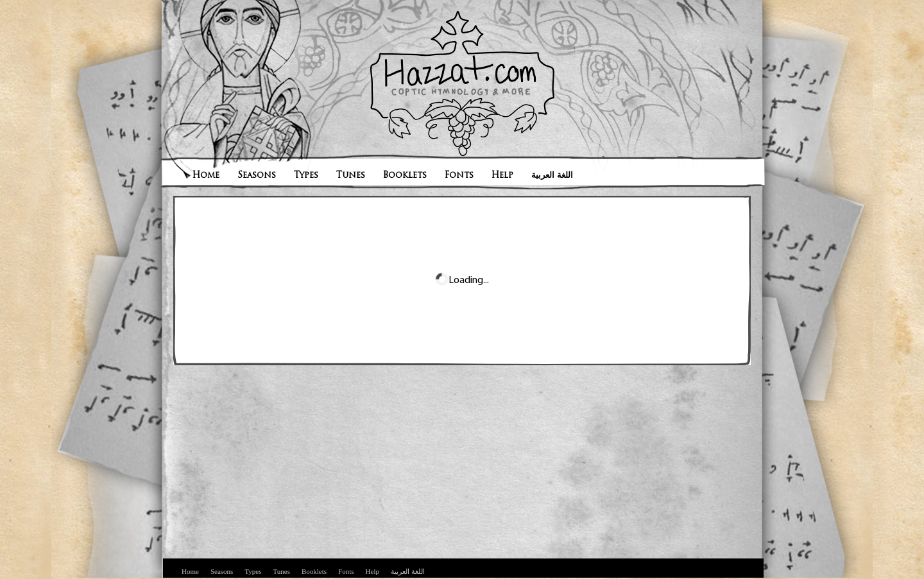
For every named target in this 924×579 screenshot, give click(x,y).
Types (306, 176)
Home (206, 176)
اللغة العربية (552, 176)
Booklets (405, 176)
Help (502, 176)
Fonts (459, 176)
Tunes (351, 176)
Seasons (257, 176)
